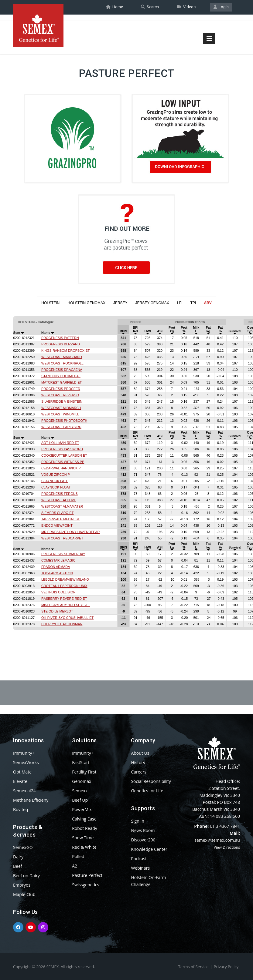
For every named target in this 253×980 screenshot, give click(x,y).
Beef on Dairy (26, 876)
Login (221, 7)
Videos (186, 7)
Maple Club (24, 894)
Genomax (82, 781)
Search (150, 7)
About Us (140, 753)
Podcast (139, 859)
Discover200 (143, 840)
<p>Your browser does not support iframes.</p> (126, 480)
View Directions (227, 847)
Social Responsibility (151, 781)
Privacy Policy (226, 967)
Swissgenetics (85, 885)
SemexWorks (26, 762)
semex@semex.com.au (217, 840)
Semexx (80, 791)
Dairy (18, 857)
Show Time (83, 838)
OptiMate (22, 772)
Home (115, 7)
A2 (75, 866)
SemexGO (23, 847)
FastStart (81, 762)
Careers (138, 772)
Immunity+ (24, 753)
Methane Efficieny (31, 800)
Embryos (22, 885)
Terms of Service (193, 967)
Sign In (138, 821)
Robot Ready (85, 828)
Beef (17, 866)
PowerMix (82, 809)
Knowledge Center (149, 849)
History (138, 762)
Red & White (84, 847)
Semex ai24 (24, 791)
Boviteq (21, 809)
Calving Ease (84, 819)
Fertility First (84, 772)
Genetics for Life (147, 791)
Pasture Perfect (87, 875)
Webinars (140, 868)
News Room (143, 830)
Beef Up (80, 800)
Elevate (20, 781)
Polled (78, 856)
